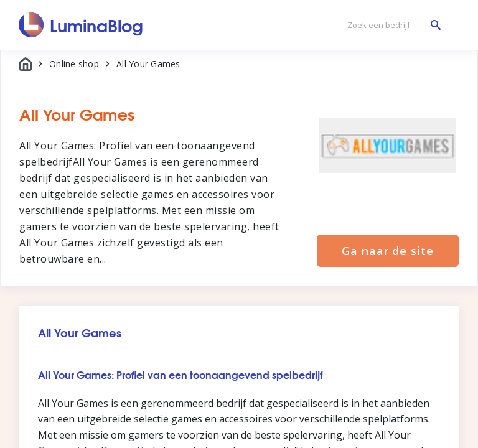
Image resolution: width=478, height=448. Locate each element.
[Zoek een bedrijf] (391, 25)
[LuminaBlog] (81, 25)
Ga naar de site (388, 251)
